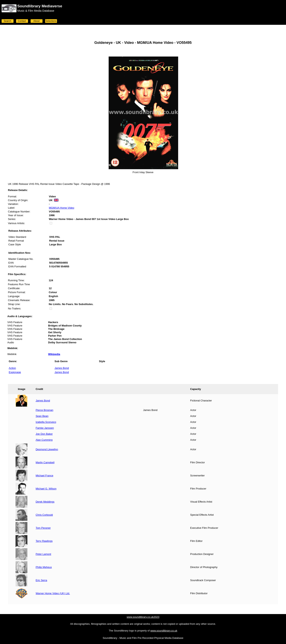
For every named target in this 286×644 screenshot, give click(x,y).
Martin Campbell (45, 462)
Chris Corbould (44, 515)
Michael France (44, 476)
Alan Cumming (44, 440)
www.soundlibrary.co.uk (164, 631)
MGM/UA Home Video (62, 208)
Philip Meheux (44, 567)
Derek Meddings (45, 502)
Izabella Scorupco (46, 422)
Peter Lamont (43, 554)
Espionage (15, 372)
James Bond (62, 368)
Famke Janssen (45, 428)
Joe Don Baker (44, 434)
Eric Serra (41, 580)
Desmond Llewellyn (47, 449)
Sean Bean (42, 416)
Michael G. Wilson (46, 489)
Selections (51, 21)
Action (12, 368)
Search (7, 21)
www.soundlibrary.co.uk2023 (143, 617)
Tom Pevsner (43, 528)
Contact (22, 21)
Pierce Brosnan (44, 410)
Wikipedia (54, 354)
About (36, 21)
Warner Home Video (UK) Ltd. (53, 593)
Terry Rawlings (44, 541)
